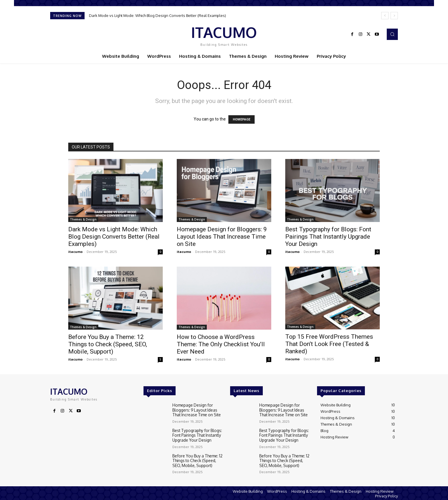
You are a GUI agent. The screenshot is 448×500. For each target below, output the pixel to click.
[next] (394, 16)
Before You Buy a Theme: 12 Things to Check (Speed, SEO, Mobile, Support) (108, 344)
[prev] (385, 16)
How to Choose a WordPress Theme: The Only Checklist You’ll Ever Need (221, 344)
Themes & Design (83, 219)
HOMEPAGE (242, 119)
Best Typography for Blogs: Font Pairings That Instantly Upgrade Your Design (328, 237)
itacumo (75, 252)
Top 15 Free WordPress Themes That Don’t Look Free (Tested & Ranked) (329, 344)
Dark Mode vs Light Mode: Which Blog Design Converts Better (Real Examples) (157, 15)
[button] (392, 34)
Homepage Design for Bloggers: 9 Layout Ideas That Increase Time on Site (222, 237)
